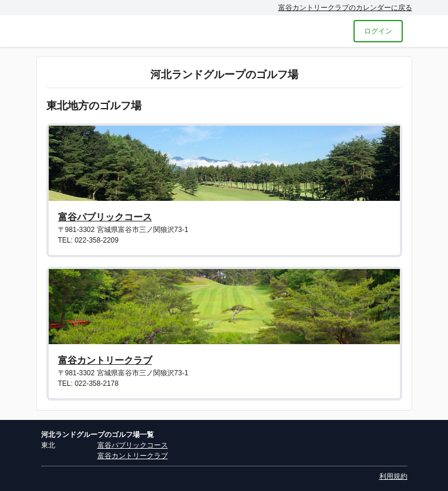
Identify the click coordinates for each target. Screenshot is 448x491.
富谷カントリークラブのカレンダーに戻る (345, 8)
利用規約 (393, 476)
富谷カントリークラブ (105, 360)
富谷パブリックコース (105, 217)
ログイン (378, 31)
